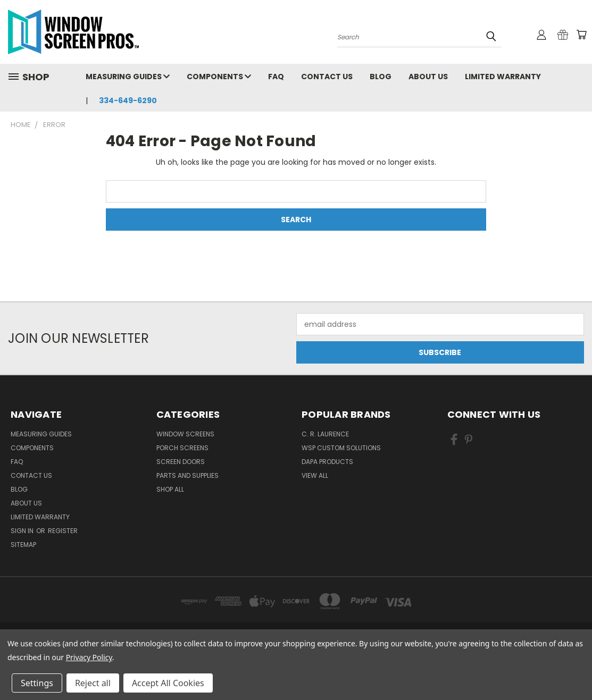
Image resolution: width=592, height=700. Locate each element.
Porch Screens (182, 448)
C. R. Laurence (325, 434)
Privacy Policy (89, 657)
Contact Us (327, 77)
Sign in (23, 531)
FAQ (276, 77)
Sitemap (23, 545)
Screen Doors (181, 462)
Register (63, 531)
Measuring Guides (128, 77)
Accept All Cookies (168, 683)
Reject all (93, 683)
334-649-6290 (128, 100)
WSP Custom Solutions (341, 448)
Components (219, 77)
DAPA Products (327, 462)
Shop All (170, 489)
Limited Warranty (503, 77)
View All (315, 475)
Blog (381, 77)
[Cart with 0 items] (581, 35)
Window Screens (185, 434)
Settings (37, 683)
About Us (428, 77)
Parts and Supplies (187, 475)
